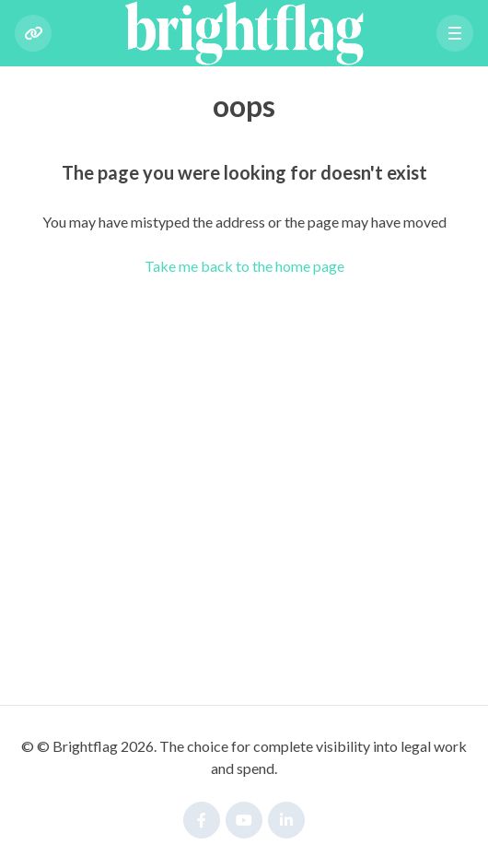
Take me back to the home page (244, 266)
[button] (455, 33)
